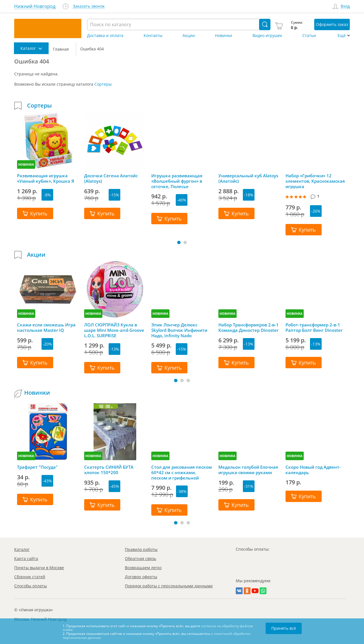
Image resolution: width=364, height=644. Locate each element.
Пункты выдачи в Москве (39, 568)
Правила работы (141, 549)
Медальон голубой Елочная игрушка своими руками (248, 470)
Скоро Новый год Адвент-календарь (313, 470)
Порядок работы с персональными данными (169, 586)
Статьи (309, 36)
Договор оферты (141, 577)
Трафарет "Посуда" (37, 467)
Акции (189, 36)
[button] (179, 242)
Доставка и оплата (105, 36)
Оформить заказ (332, 24)
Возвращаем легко (143, 568)
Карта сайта (26, 558)
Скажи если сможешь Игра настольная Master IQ (46, 328)
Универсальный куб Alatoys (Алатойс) (248, 178)
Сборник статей (30, 577)
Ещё (342, 36)
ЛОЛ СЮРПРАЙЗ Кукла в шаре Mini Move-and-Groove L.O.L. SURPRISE (114, 330)
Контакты (153, 36)
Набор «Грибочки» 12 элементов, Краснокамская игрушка (315, 181)
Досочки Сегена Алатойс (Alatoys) (111, 178)
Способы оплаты (31, 586)
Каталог (22, 549)
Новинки (224, 36)
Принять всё (284, 628)
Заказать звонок (89, 6)
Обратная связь (140, 558)
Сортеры (103, 84)
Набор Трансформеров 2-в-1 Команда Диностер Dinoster (249, 328)
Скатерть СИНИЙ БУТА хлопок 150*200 (109, 470)
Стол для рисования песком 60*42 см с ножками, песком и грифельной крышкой (182, 472)
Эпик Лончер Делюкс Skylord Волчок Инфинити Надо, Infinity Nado (179, 330)
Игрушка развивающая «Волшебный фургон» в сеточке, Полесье (177, 181)
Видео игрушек (267, 36)
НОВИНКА (26, 164)
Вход (345, 6)
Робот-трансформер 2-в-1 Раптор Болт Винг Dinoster (314, 328)
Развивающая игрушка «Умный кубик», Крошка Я (46, 178)
